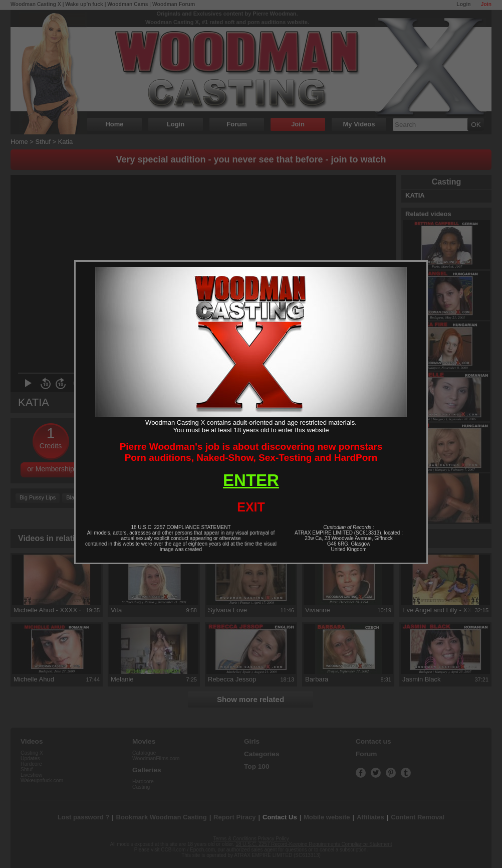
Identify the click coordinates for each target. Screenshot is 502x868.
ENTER (251, 480)
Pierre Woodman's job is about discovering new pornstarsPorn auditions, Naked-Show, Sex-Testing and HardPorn (251, 452)
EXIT (251, 507)
